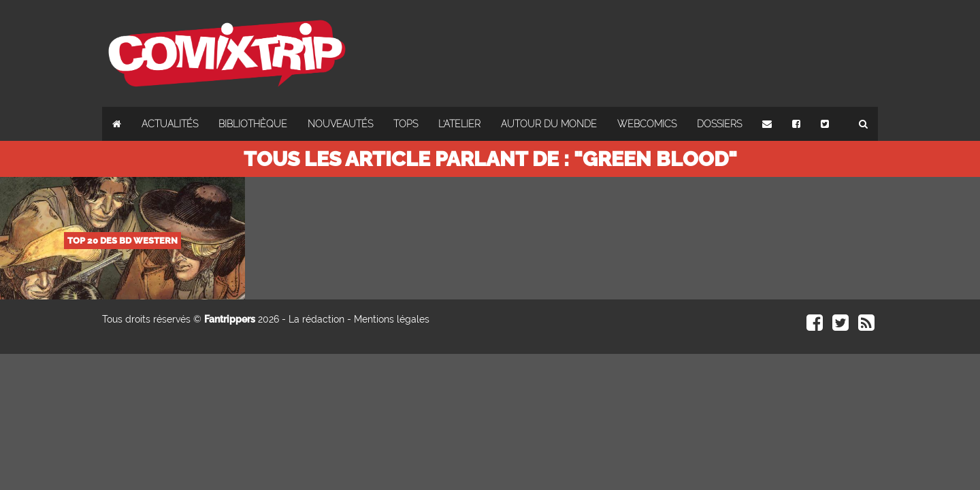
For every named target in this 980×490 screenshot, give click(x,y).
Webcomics (647, 124)
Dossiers (719, 124)
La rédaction (316, 319)
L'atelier (459, 124)
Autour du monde (549, 124)
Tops (406, 124)
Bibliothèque (253, 124)
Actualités (170, 124)
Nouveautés (340, 124)
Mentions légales (392, 319)
